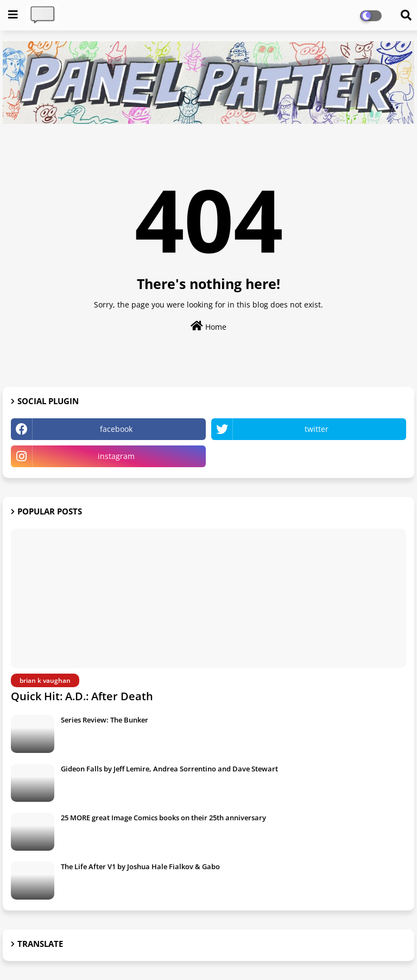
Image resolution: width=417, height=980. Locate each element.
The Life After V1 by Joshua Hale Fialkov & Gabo (140, 866)
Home (208, 326)
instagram (116, 456)
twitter (317, 429)
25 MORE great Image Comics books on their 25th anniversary (163, 818)
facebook (116, 429)
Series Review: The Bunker (105, 720)
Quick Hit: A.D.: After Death (82, 696)
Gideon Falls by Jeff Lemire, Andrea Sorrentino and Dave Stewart (169, 769)
